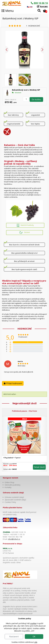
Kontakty (8, 487)
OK (34, 637)
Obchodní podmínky (13, 485)
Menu (7, 11)
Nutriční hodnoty (25, 225)
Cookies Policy (10, 502)
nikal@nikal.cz (14, 539)
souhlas (33, 623)
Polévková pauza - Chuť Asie (24, 411)
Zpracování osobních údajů (15, 500)
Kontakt (44, 7)
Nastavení (14, 637)
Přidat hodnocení (13, 383)
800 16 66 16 (41, 3)
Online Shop (9, 482)
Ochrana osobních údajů (14, 497)
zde (36, 642)
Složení (24, 233)
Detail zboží (39, 467)
